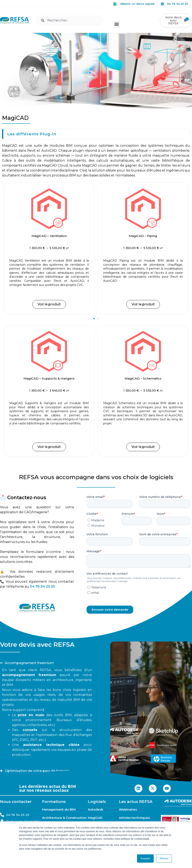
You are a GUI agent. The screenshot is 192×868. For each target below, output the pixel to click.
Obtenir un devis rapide (133, 4)
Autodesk (95, 810)
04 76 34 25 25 (174, 4)
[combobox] (69, 20)
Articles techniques (134, 818)
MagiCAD (95, 818)
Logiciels (97, 802)
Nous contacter (16, 802)
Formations (54, 802)
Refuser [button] (164, 858)
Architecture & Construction (64, 818)
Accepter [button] (145, 858)
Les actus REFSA (136, 802)
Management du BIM (59, 810)
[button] (117, 24)
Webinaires (128, 810)
